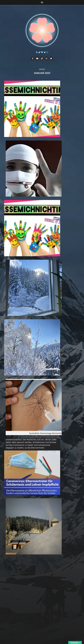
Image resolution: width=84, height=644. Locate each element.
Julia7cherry (46, 629)
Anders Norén (47, 634)
